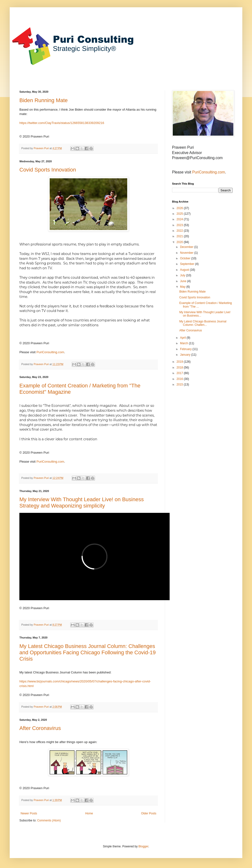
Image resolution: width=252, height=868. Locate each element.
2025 (180, 214)
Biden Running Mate (43, 100)
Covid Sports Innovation (48, 170)
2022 (180, 231)
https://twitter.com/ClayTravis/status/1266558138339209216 (62, 123)
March (185, 343)
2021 (180, 236)
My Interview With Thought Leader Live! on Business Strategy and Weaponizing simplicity (82, 503)
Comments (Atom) (49, 820)
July (183, 275)
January (186, 355)
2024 (180, 219)
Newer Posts (29, 813)
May (183, 287)
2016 (180, 379)
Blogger (143, 846)
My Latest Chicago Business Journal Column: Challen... (203, 323)
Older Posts (149, 813)
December (187, 247)
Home (89, 813)
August (185, 270)
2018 (180, 368)
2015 (180, 385)
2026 (180, 208)
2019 (180, 362)
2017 (180, 373)
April (183, 338)
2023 (180, 225)
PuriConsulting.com (50, 352)
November (187, 253)
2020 (180, 242)
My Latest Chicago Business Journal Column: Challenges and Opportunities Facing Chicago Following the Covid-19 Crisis (88, 652)
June (184, 281)
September (188, 264)
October (186, 258)
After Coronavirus (40, 728)
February (186, 349)
